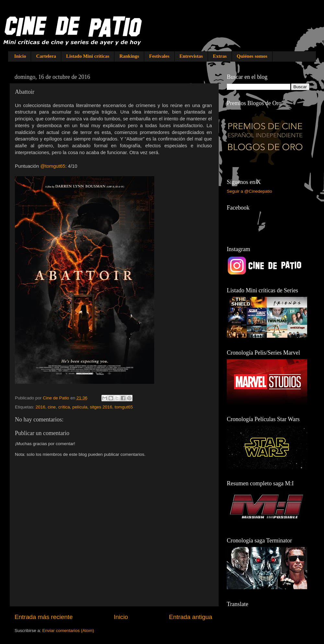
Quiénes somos (252, 56)
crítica (64, 407)
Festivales (159, 56)
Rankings (129, 56)
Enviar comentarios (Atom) (68, 631)
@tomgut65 (53, 166)
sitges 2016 (101, 407)
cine (52, 407)
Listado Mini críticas (88, 56)
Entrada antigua (191, 617)
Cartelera (46, 56)
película (80, 407)
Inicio (20, 56)
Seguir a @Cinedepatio (249, 191)
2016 (40, 407)
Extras (220, 56)
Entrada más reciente (44, 617)
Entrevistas (191, 56)
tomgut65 (124, 407)
